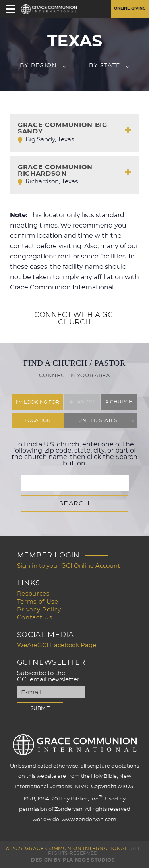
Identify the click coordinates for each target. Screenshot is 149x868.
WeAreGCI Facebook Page (57, 645)
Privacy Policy (39, 610)
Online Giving (130, 8)
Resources (33, 594)
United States (98, 420)
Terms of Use (38, 602)
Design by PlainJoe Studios (73, 860)
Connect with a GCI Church (74, 319)
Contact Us (35, 618)
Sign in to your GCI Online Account (69, 566)
